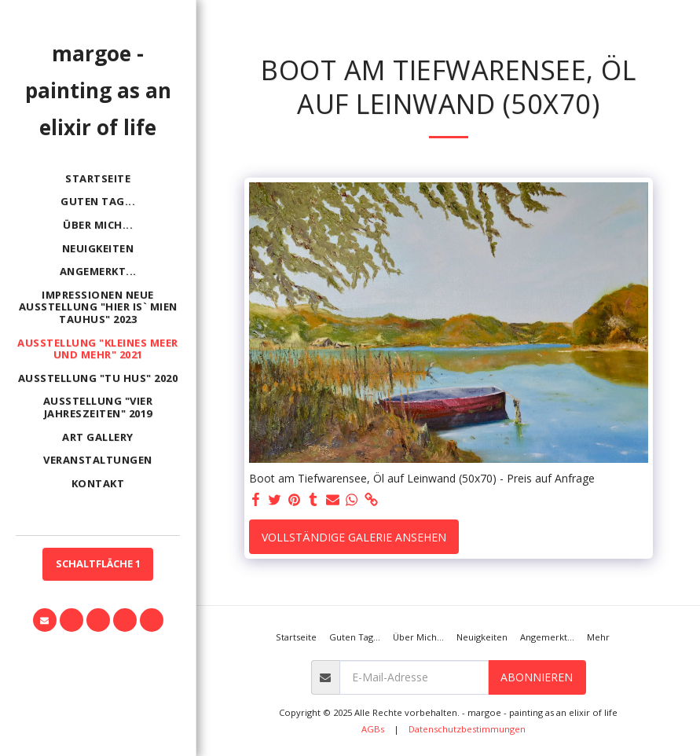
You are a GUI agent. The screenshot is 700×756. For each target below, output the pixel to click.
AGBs (373, 729)
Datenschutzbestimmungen (467, 729)
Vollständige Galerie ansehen (354, 537)
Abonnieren (537, 677)
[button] (45, 620)
